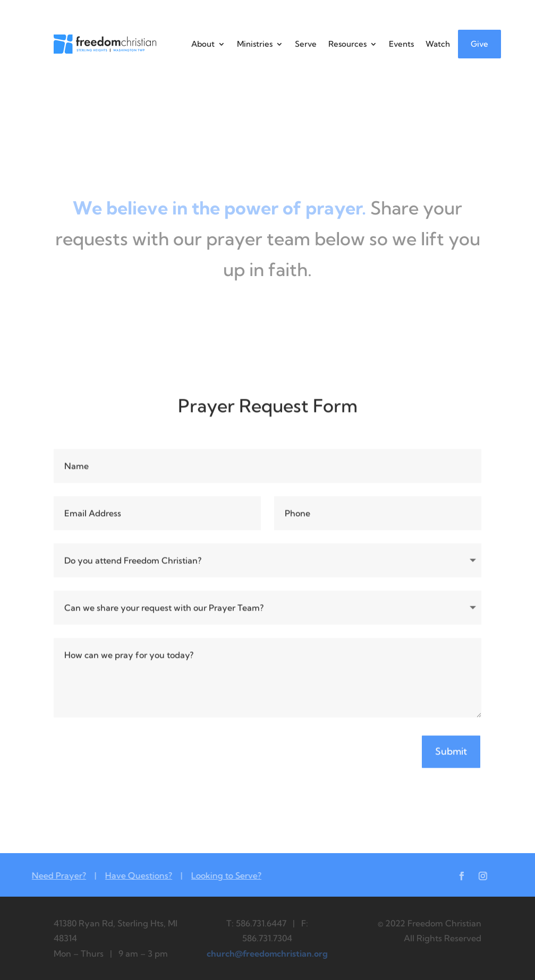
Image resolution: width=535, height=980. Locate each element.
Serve (306, 44)
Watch (438, 44)
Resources (347, 44)
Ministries (255, 44)
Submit (451, 753)
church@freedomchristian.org (267, 953)
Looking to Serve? (217, 875)
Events (401, 44)
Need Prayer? (50, 875)
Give (479, 44)
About (203, 44)
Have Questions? (130, 875)
